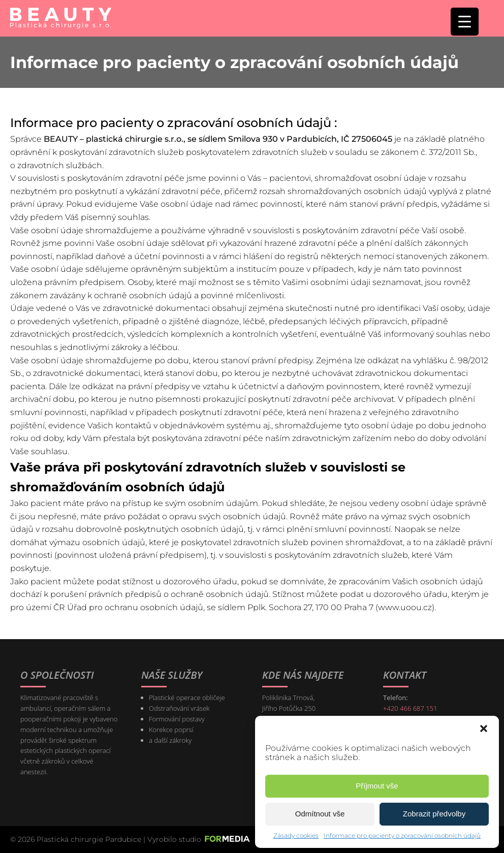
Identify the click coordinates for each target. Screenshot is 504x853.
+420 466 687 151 (410, 708)
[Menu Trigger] (465, 22)
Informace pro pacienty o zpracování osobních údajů (402, 835)
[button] (484, 729)
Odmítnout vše (320, 814)
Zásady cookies (296, 835)
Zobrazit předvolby (434, 814)
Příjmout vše (377, 786)
